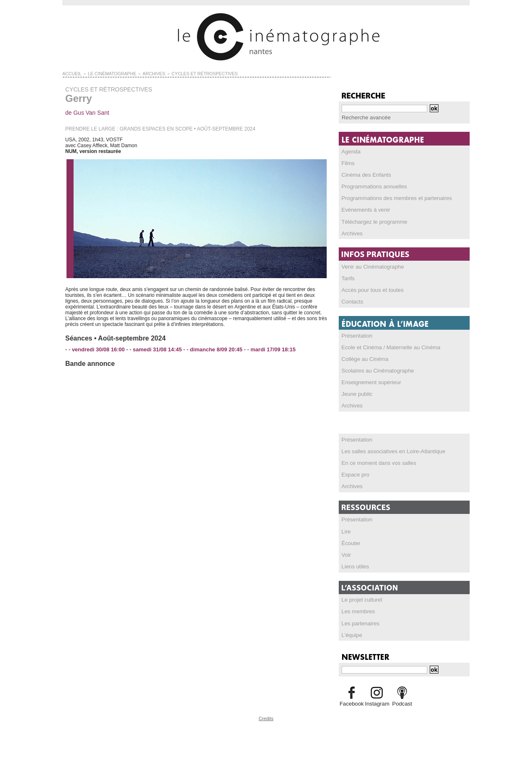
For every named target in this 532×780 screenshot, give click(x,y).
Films (348, 163)
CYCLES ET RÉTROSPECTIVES (185, 73)
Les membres (357, 609)
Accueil (70, 73)
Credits (266, 715)
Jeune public (356, 392)
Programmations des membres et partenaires (392, 197)
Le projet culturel (360, 597)
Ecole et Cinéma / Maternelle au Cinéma (386, 346)
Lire (346, 529)
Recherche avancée (364, 117)
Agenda (350, 151)
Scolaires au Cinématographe (374, 369)
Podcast (402, 701)
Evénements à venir (364, 209)
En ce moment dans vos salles (376, 461)
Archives (351, 232)
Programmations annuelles (371, 186)
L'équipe (351, 632)
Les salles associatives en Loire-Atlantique (389, 449)
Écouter (350, 541)
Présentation (356, 334)
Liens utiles (354, 564)
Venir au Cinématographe (370, 266)
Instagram (377, 701)
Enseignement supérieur (369, 381)
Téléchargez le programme (371, 221)
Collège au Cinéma (363, 358)
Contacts (351, 301)
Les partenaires (359, 621)
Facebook (351, 701)
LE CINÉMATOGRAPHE (105, 73)
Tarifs (348, 277)
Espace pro (354, 473)
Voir (346, 553)
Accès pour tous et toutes (370, 289)
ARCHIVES (141, 73)
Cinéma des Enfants (364, 174)
